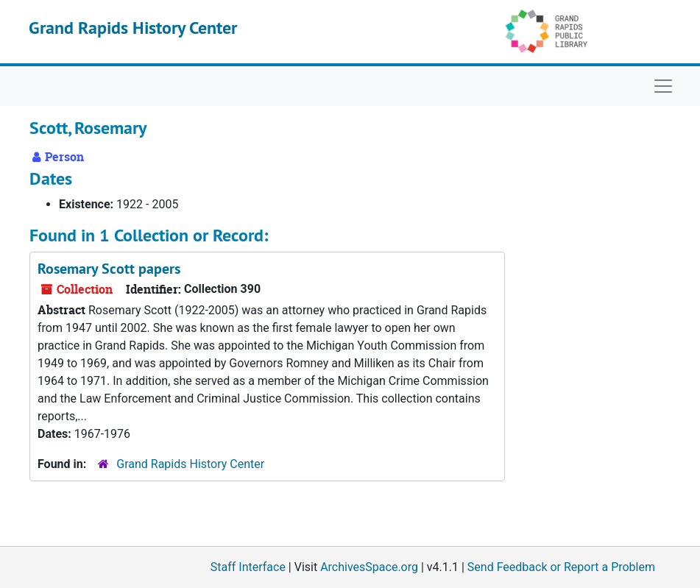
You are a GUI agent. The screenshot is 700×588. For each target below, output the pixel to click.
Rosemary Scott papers (109, 269)
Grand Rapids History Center (133, 28)
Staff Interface (248, 567)
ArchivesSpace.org (369, 567)
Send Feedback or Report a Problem (561, 567)
